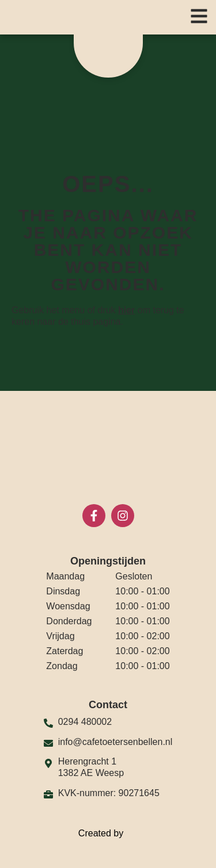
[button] (199, 16)
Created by (108, 834)
